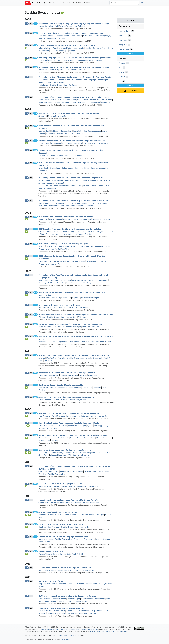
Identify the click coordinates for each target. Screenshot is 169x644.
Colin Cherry (43, 280)
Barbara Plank (106, 100)
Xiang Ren (61, 38)
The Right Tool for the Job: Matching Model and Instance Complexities (69, 413)
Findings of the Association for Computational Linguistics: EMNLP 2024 (67, 158)
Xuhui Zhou (43, 261)
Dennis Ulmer (71, 203)
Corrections (66, 2)
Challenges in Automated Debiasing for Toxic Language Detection (67, 373)
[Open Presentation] (26, 486)
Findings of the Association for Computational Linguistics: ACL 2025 (65, 29)
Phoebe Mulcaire (45, 554)
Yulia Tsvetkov (72, 613)
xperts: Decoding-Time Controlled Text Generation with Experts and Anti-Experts (75, 355)
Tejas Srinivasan (57, 156)
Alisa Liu (42, 246)
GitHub (87, 3)
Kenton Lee (75, 515)
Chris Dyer (100, 515)
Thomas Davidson (78, 261)
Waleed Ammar (59, 611)
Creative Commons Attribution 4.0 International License (109, 631)
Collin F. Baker (44, 502)
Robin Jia (82, 26)
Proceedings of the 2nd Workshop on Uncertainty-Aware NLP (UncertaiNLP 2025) (74, 97)
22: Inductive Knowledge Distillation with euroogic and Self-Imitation (70, 229)
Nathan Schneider (59, 584)
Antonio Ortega (44, 171)
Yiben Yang (43, 453)
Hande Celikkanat (57, 203)
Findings (122, 63)
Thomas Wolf (93, 486)
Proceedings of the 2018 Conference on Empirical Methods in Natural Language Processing (74, 520)
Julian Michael (64, 246)
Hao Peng (42, 527)
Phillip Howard (44, 143)
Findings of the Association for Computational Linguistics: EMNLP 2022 (66, 300)
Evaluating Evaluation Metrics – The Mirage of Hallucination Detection (69, 45)
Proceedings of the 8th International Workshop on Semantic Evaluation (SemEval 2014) (73, 604)
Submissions (77, 2)
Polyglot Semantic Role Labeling (52, 551)
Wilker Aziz (105, 102)
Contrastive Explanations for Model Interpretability (61, 385)
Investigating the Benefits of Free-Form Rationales (61, 305)
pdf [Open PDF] (27, 23)
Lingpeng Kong (44, 584)
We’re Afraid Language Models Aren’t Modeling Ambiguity (63, 244)
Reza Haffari (78, 471)
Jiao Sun (42, 307)
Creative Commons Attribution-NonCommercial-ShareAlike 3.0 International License (68, 629)
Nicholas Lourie (76, 438)
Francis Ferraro (103, 186)
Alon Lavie (83, 613)
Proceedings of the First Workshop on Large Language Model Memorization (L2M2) (71, 72)
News (52, 2)
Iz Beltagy (98, 426)
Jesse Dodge (91, 416)
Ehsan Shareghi (72, 283)
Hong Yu (73, 51)
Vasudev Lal (67, 143)
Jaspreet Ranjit (44, 131)
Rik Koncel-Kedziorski (85, 60)
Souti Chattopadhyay (103, 36)
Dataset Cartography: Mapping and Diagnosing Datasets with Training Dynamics (73, 435)
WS (120, 81)
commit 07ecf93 (66, 639)
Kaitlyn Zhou (88, 36)
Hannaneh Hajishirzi (104, 438)
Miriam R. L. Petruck (74, 502)
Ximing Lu (99, 232)
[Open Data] (28, 128)
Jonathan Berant (69, 100)
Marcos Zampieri (90, 186)
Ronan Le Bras (89, 232)
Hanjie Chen (43, 219)
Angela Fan (54, 280)
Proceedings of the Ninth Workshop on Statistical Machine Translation (66, 616)
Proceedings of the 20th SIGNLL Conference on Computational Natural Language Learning (74, 573)
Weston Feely (84, 611)
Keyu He (51, 36)
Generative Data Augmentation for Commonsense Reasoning (65, 450)
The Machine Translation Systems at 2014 (61, 608)
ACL (120, 68)
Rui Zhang (73, 85)
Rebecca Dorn (66, 131)
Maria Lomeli (43, 85)
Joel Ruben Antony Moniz (74, 48)
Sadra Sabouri (76, 36)
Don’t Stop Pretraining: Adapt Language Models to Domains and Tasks (69, 423)
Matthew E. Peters (60, 486)
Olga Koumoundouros (92, 131)
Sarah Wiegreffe (45, 327)
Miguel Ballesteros (65, 570)
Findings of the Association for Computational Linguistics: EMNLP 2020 (66, 458)
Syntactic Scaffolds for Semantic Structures (58, 512)
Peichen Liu (51, 134)
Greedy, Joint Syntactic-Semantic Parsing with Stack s (65, 568)
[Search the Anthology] (124, 3)
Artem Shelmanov (45, 102)
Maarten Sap (56, 264)
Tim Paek (98, 60)
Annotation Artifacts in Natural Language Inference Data (63, 537)
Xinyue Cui (43, 26)
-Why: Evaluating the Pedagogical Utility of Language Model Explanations (71, 33)
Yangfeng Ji (77, 219)
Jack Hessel (57, 327)
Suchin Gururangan (46, 426)
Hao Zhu (52, 261)
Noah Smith (55, 249)
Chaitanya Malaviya (56, 453)
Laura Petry (78, 131)
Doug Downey (76, 232)
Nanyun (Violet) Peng (47, 283)
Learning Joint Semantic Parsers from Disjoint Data (61, 524)
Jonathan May (72, 307)
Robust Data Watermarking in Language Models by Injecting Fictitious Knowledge (74, 24)
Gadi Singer (77, 143)
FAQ (58, 2)
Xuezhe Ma (83, 307)
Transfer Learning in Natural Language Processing (60, 484)
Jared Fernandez (72, 453)
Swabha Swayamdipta (68, 26)
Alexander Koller (97, 246)
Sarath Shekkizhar (82, 168)
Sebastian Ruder (45, 486)
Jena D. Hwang (63, 232)
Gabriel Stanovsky (59, 416)
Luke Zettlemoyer (88, 515)
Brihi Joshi (42, 36)
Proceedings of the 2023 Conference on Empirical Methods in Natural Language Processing (74, 251)
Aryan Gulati (43, 168)
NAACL (122, 72)
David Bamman (87, 599)
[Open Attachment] (26, 515)
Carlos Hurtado (68, 168)
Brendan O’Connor (59, 599)
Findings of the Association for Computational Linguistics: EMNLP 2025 (66, 53)
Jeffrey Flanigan (74, 599)
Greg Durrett (54, 471)
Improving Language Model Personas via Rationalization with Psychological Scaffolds (76, 58)
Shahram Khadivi (101, 280)
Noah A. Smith (71, 317)
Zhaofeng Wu (52, 246)
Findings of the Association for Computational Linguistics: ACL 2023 (65, 267)
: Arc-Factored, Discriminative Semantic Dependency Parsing (67, 596)
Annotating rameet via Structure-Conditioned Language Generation (69, 113)
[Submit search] (142, 3)
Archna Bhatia (91, 584)
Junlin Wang (56, 143)
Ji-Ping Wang (44, 455)
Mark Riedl (86, 327)
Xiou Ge (88, 48)
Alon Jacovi (43, 387)
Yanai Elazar (87, 387)
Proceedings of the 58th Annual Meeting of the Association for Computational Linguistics (73, 418)
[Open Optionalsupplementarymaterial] (26, 453)
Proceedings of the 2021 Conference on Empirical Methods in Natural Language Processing (74, 393)
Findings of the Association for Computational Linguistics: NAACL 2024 (67, 146)
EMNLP (122, 77)
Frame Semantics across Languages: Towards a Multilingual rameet (69, 500)
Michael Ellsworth (58, 502)
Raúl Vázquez (56, 100)
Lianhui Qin (109, 232)
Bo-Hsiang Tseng (100, 48)
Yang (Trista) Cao (45, 186)
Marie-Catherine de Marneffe (88, 100)
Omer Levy (78, 539)
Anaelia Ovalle (76, 186)
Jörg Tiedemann (79, 102)
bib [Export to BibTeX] (31, 23)
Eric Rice (60, 134)
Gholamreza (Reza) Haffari (83, 280)
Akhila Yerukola (63, 261)
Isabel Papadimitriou (61, 186)
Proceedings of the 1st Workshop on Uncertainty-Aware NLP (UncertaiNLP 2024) (73, 201)
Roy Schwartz (44, 416)
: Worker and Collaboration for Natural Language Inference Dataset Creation (76, 314)
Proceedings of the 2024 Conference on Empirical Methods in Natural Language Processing (74, 136)
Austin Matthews (45, 611)
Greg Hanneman (97, 611)
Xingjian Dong (55, 168)
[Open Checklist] (26, 48)
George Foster (65, 280)
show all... (131, 53)
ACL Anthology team (67, 635)
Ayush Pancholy (45, 400)
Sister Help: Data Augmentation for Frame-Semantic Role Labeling (67, 397)
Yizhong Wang (89, 438)
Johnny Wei (53, 26)
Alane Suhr (75, 246)
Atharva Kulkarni (45, 48)
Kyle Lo (90, 426)
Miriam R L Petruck (60, 400)
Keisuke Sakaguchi (47, 234)
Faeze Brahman (55, 219)
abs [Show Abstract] (35, 23)
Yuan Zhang (57, 48)
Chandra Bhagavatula (47, 232)
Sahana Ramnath (63, 36)
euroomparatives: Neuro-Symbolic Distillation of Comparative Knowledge (72, 141)
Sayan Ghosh (44, 156)
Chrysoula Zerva (93, 102)
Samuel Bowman (103, 539)
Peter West (79, 234)
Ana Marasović (61, 426)
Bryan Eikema (44, 100)
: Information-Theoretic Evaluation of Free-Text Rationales (66, 217)
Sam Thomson (63, 515)
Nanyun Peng (104, 471)
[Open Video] (26, 143)
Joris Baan (65, 206)
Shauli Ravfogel (75, 387)
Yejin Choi (87, 143)
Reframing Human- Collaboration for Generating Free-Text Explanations (70, 324)
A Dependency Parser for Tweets (53, 581)
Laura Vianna (74, 342)
